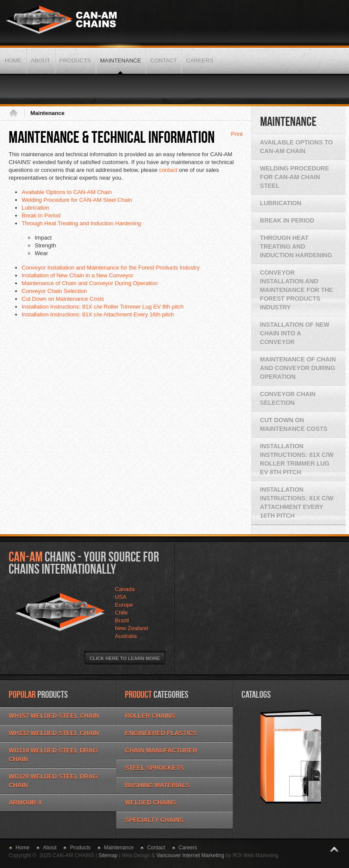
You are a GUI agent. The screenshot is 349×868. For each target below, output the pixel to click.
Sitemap (108, 855)
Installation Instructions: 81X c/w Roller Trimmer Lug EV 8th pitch (103, 307)
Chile (121, 613)
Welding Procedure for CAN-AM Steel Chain (77, 200)
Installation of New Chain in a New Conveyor (77, 275)
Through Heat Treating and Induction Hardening (81, 223)
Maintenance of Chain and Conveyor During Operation (90, 283)
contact (168, 170)
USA (121, 597)
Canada (125, 589)
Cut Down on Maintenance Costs (63, 299)
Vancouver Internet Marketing (191, 855)
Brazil (122, 620)
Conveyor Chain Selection (54, 291)
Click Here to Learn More (125, 658)
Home (16, 113)
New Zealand (132, 628)
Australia (126, 636)
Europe (124, 605)
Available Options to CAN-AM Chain (67, 192)
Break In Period (41, 215)
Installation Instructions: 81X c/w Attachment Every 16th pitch (98, 314)
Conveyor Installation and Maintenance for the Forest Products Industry (111, 268)
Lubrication (36, 208)
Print (237, 134)
